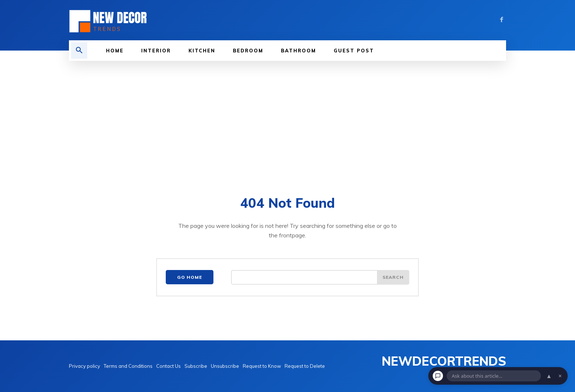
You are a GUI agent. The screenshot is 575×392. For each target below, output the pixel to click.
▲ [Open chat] (549, 376)
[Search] (393, 277)
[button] (79, 51)
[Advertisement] (287, 116)
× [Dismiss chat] (560, 376)
